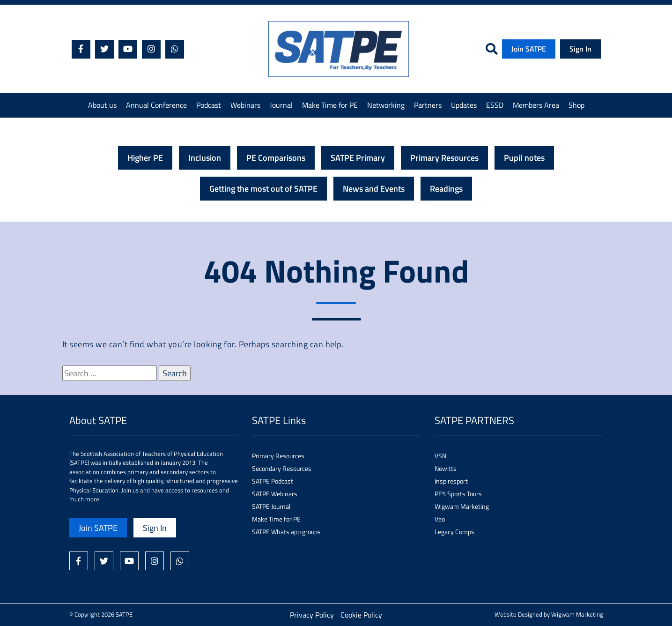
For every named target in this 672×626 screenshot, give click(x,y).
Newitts (446, 468)
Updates (464, 105)
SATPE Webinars (275, 494)
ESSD (495, 105)
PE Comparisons (276, 158)
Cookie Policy (361, 615)
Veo (440, 519)
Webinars (245, 105)
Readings (446, 189)
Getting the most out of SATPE (263, 189)
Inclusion (205, 158)
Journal (281, 105)
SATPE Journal (271, 506)
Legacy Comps (454, 532)
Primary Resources (444, 158)
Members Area (536, 105)
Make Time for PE (330, 105)
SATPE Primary (358, 158)
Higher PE (145, 158)
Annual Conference (156, 105)
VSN (440, 456)
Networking (386, 105)
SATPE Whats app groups (286, 532)
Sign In (580, 49)
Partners (428, 105)
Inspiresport (451, 481)
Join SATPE (529, 49)
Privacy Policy (312, 615)
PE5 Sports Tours (458, 494)
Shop (576, 105)
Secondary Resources (282, 468)
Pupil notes (524, 158)
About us (102, 105)
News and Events (374, 189)
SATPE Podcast (273, 481)
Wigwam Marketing (462, 506)
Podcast (209, 105)
